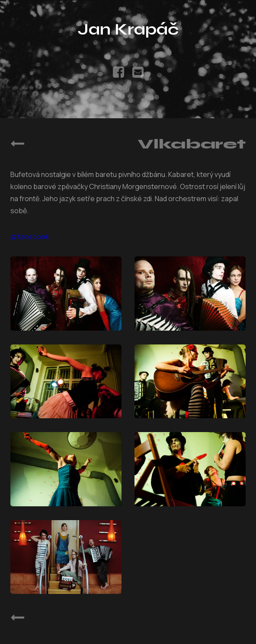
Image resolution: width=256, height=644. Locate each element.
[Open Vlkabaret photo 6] (190, 469)
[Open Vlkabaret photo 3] (66, 381)
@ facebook (30, 237)
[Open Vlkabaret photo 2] (190, 293)
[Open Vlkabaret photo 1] (66, 293)
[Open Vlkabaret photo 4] (190, 381)
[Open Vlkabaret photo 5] (66, 469)
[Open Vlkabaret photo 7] (66, 557)
